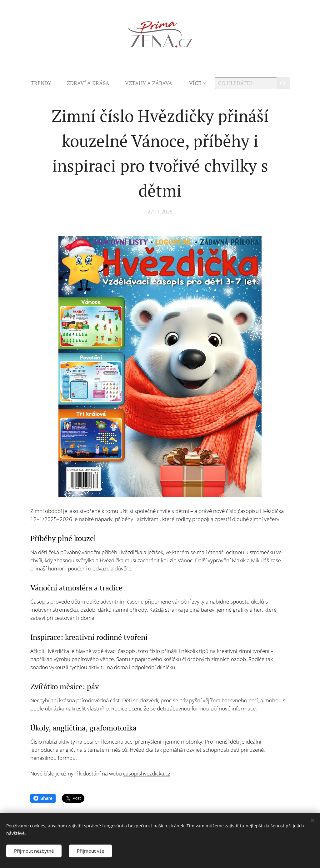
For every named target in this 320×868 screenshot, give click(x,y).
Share (43, 798)
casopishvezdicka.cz (147, 773)
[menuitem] (45, 83)
